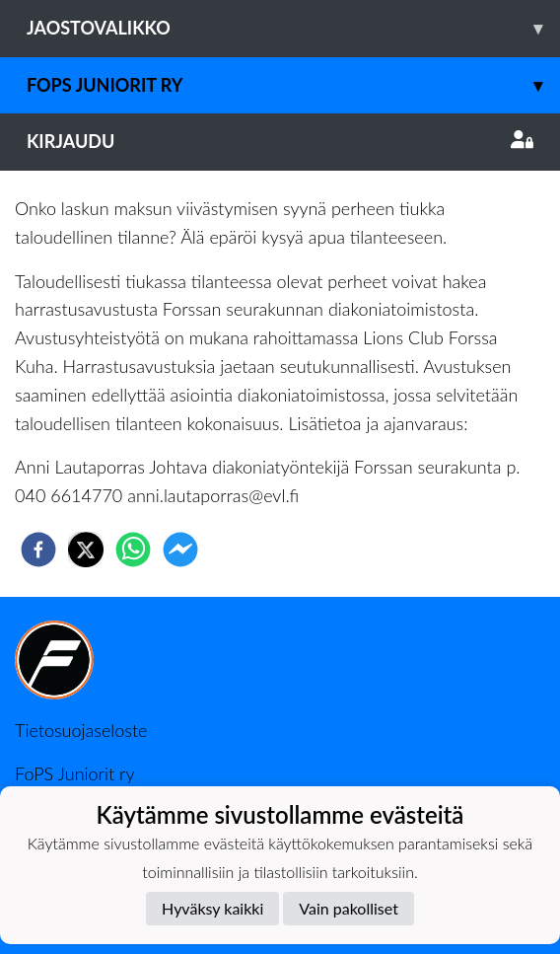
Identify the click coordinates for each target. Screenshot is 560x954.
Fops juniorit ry (293, 85)
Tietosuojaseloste (81, 730)
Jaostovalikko (293, 28)
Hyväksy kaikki (212, 908)
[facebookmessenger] (180, 550)
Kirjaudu (280, 141)
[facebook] (38, 550)
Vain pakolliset (349, 908)
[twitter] (86, 550)
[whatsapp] (133, 550)
